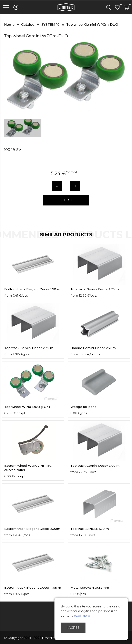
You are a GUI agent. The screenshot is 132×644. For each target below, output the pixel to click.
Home (10, 25)
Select (66, 200)
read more (82, 616)
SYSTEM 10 (51, 25)
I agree (73, 628)
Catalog (28, 25)
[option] (66, 77)
